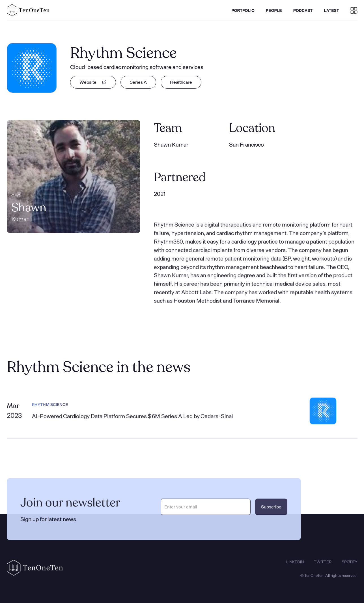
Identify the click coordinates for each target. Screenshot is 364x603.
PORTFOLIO (243, 10)
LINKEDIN (295, 566)
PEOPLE (274, 10)
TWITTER (323, 566)
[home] (28, 10)
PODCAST (303, 10)
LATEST (331, 10)
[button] (354, 10)
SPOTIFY (350, 566)
